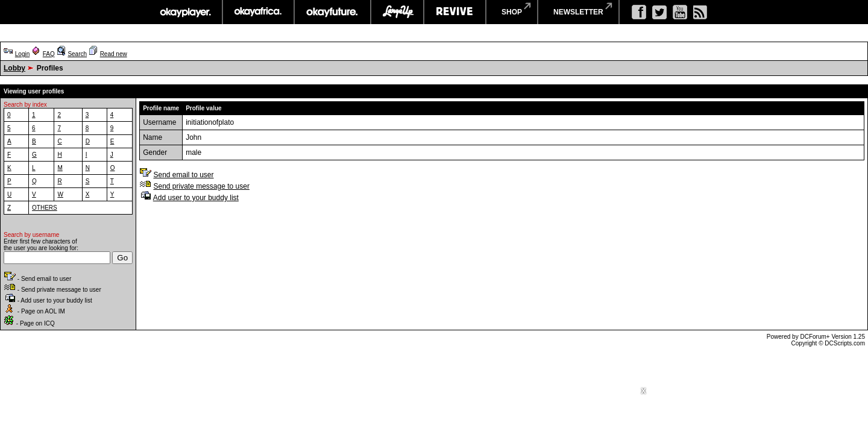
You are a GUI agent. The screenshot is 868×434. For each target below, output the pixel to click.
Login (22, 54)
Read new (114, 54)
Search (77, 54)
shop (512, 12)
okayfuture (332, 12)
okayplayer (185, 12)
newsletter (578, 12)
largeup (397, 12)
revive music (455, 12)
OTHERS (45, 208)
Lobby (14, 68)
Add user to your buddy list (196, 198)
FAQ (49, 54)
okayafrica (258, 12)
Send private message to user (201, 186)
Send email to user (183, 175)
